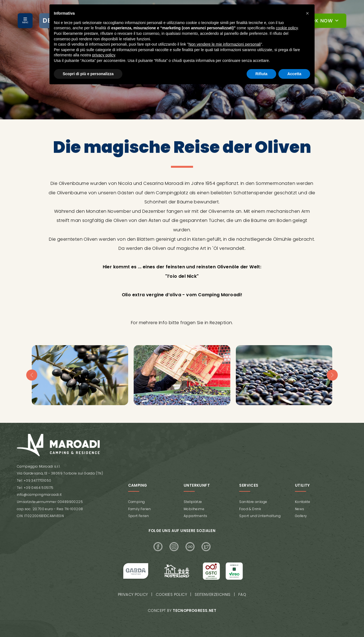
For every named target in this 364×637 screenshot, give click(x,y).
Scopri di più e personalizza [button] (88, 74)
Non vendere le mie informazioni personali (224, 44)
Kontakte (303, 502)
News (300, 509)
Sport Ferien (139, 516)
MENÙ (25, 23)
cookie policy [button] (287, 28)
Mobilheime (194, 509)
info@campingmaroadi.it (39, 495)
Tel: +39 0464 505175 (35, 488)
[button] (307, 13)
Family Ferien (140, 509)
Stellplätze (193, 502)
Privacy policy (133, 594)
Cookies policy (172, 594)
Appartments (195, 516)
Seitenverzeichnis (213, 594)
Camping (137, 502)
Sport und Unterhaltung (260, 516)
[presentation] (32, 375)
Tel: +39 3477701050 (34, 480)
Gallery (301, 516)
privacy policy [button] (104, 55)
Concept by (182, 610)
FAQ (243, 594)
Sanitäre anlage (253, 502)
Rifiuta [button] (262, 74)
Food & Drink (250, 509)
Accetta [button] (294, 74)
